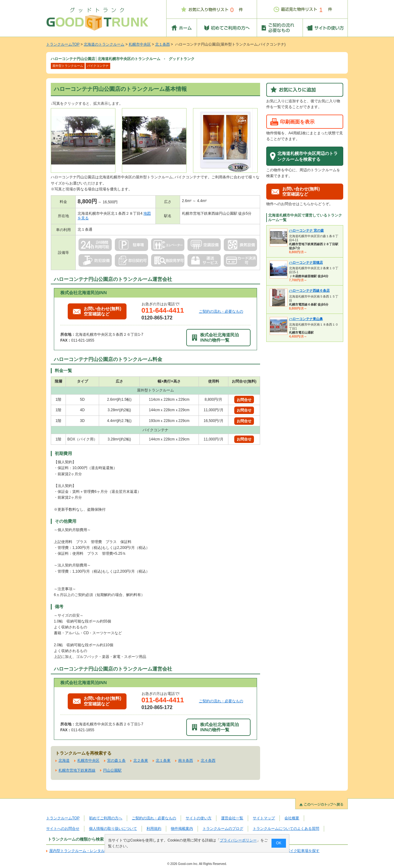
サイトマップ (264, 818)
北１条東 (163, 761)
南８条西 (186, 761)
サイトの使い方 (199, 818)
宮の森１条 (116, 761)
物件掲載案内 (182, 829)
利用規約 (154, 829)
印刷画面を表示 (297, 122)
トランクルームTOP (63, 44)
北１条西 (163, 44)
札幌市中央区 (140, 44)
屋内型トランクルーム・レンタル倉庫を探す (86, 851)
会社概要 (292, 818)
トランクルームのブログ (223, 829)
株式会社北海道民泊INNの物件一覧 (215, 337)
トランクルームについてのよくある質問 (286, 829)
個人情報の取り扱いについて (113, 829)
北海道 (64, 761)
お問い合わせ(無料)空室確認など (97, 311)
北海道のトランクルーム (104, 44)
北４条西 (208, 761)
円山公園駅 (112, 770)
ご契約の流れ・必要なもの (221, 311)
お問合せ (244, 400)
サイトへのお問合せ (63, 829)
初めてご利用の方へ (106, 818)
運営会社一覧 (232, 818)
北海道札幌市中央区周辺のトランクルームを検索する (308, 156)
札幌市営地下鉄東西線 (77, 770)
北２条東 (141, 761)
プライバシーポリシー (238, 840)
